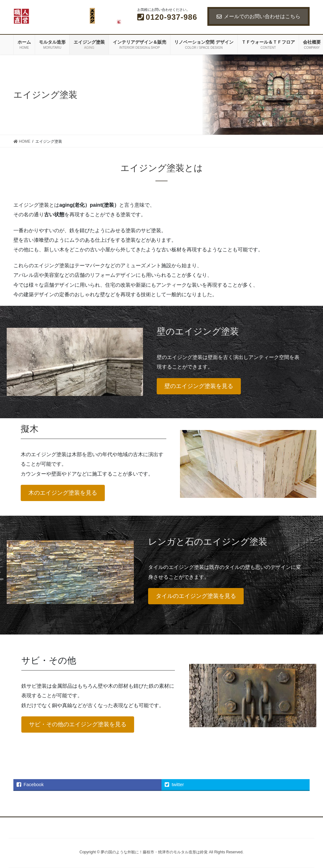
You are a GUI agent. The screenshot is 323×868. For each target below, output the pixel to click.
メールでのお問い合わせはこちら (258, 16)
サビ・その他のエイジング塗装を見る (78, 724)
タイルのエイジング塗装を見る (196, 596)
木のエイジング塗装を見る (63, 493)
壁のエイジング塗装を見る (199, 386)
